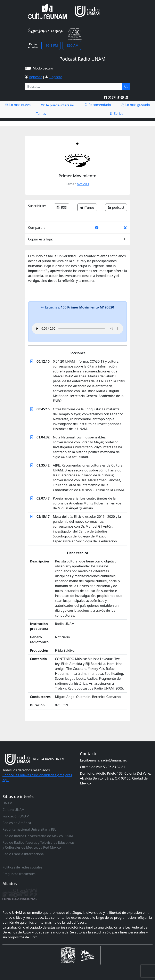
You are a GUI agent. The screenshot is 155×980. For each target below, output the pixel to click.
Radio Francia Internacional (23, 854)
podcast (116, 207)
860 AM (72, 46)
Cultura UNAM (14, 810)
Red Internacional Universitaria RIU (30, 829)
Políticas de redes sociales (22, 867)
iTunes (87, 207)
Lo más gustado (136, 105)
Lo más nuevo (18, 105)
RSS (62, 207)
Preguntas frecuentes (19, 874)
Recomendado (98, 105)
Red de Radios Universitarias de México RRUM (38, 836)
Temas (39, 114)
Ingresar (35, 77)
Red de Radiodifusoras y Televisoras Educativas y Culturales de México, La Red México (38, 845)
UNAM (7, 803)
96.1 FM (51, 46)
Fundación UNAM (16, 816)
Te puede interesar (58, 105)
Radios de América (17, 823)
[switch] (28, 68)
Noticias (83, 184)
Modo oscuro (44, 68)
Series (116, 114)
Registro (56, 77)
